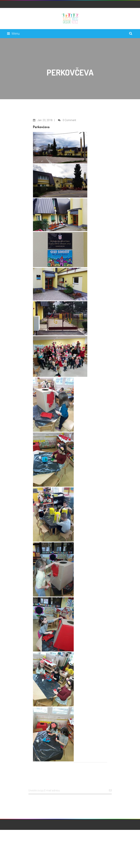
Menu (13, 34)
